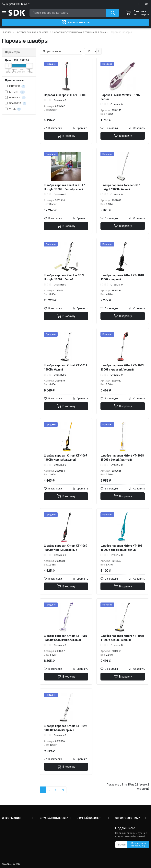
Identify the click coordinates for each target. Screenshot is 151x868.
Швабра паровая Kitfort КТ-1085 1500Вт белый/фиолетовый (65, 638)
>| (63, 790)
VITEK (13, 109)
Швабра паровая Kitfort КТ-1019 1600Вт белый (65, 367)
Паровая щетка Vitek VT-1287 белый (120, 97)
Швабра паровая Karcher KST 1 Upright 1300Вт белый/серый (65, 187)
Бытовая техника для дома (32, 32)
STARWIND (16, 103)
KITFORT (15, 92)
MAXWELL (15, 98)
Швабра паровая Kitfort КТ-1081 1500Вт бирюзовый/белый (122, 548)
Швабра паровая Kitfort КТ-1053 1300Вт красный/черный (122, 367)
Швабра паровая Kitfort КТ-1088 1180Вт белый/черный (122, 638)
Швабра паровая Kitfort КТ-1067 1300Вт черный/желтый (65, 458)
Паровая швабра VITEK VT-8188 (65, 95)
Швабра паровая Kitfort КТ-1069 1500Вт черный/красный (65, 548)
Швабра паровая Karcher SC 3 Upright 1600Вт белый (64, 277)
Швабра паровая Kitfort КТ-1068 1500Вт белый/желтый (122, 458)
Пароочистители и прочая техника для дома (79, 32)
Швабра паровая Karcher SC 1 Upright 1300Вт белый (120, 187)
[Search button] (113, 13)
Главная (7, 32)
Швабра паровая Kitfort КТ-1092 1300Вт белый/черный (65, 728)
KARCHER (15, 86)
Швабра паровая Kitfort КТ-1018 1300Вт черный (122, 277)
